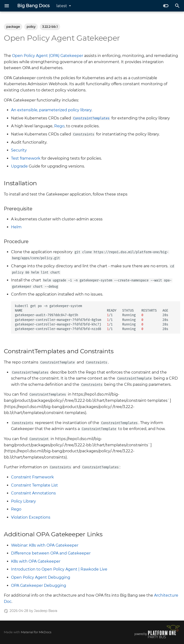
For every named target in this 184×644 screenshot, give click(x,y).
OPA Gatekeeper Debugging (39, 585)
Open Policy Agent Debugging (41, 577)
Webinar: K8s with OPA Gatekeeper (45, 545)
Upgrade (19, 166)
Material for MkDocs (36, 632)
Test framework (26, 158)
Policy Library (23, 501)
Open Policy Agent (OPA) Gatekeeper (48, 56)
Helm (16, 227)
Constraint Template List (34, 485)
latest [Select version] (62, 6)
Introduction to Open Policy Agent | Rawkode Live (59, 569)
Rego (59, 126)
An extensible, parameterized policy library (51, 110)
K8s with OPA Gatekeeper (36, 561)
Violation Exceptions (31, 517)
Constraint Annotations (33, 493)
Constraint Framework (32, 477)
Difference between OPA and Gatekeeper (51, 553)
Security (19, 150)
